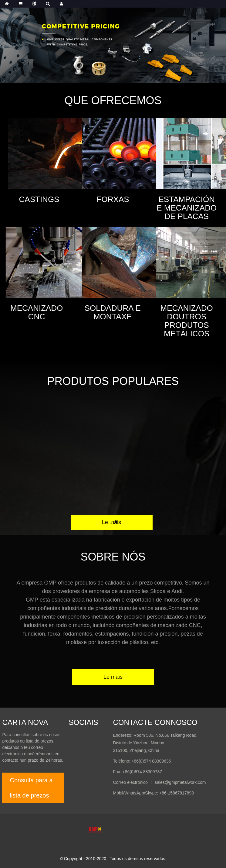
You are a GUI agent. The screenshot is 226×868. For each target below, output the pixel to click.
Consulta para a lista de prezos (31, 788)
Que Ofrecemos (113, 100)
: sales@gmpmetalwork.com (177, 782)
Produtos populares (113, 381)
